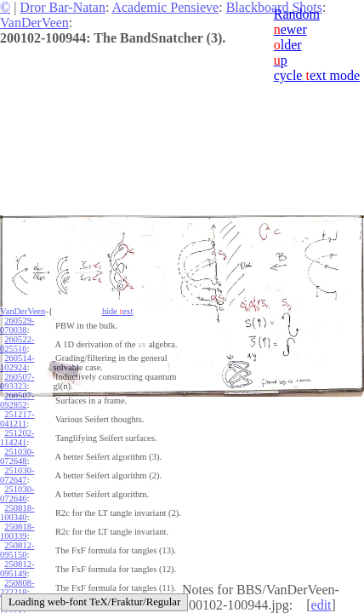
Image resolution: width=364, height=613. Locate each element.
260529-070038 (17, 325)
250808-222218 (17, 587)
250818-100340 (17, 513)
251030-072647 (17, 475)
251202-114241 (17, 438)
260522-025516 (17, 344)
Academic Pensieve (165, 7)
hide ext (118, 311)
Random (297, 14)
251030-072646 (17, 494)
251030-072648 (17, 456)
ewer (290, 29)
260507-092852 (17, 400)
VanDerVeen (34, 23)
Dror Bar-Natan (63, 7)
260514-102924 (17, 363)
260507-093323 (17, 381)
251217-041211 (17, 419)
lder (288, 45)
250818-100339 (17, 531)
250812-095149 (17, 569)
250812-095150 (17, 550)
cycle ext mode (317, 75)
